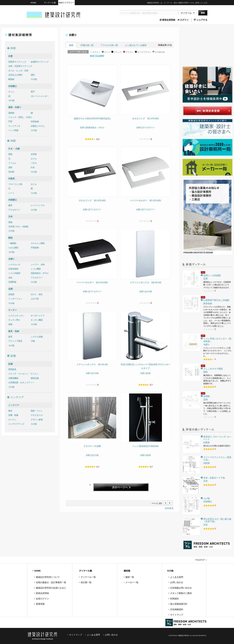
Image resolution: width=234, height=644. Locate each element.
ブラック (117, 52)
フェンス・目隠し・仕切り (20, 117)
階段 (10, 238)
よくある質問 (177, 577)
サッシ (11, 92)
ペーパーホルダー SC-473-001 (145, 200)
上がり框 (35, 299)
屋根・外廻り (15, 107)
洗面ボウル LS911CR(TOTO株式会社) (92, 119)
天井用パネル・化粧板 (18, 227)
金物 (10, 324)
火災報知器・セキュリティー (21, 382)
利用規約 (175, 599)
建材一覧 (130, 577)
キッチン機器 (37, 320)
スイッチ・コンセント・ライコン (23, 374)
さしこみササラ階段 (213, 369)
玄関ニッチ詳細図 (212, 275)
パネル (34, 163)
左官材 (34, 154)
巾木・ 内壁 (14, 149)
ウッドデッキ (14, 126)
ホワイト (95, 52)
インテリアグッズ (16, 424)
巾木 (33, 167)
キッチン (13, 310)
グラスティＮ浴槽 (92, 446)
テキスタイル (37, 415)
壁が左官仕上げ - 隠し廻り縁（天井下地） (217, 520)
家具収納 (208, 304)
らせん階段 (13, 248)
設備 (10, 364)
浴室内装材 (13, 269)
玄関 (10, 289)
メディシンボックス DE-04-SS (146, 282)
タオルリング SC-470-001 (145, 119)
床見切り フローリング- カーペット (217, 438)
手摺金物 (35, 248)
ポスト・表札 (37, 294)
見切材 (11, 172)
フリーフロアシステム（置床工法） (217, 459)
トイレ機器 (36, 269)
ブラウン (128, 52)
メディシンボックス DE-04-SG (92, 364)
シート (11, 193)
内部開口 (13, 200)
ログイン (183, 20)
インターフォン (15, 299)
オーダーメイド (38, 316)
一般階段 (12, 243)
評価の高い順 (87, 45)
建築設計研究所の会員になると (51, 588)
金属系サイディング (40, 62)
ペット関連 (13, 130)
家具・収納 (14, 331)
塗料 (33, 75)
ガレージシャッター (40, 96)
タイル (34, 159)
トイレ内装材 (14, 273)
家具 (10, 337)
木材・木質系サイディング (20, 66)
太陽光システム (38, 126)
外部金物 (35, 122)
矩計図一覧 (86, 582)
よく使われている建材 (136, 45)
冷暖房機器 (13, 378)
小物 (33, 341)
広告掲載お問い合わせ (181, 588)
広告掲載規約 (177, 609)
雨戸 (33, 92)
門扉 (10, 122)
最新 (71, 45)
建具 (10, 205)
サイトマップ (177, 615)
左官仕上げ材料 (15, 75)
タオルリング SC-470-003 (92, 200)
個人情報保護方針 (179, 604)
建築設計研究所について (48, 577)
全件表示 (169, 508)
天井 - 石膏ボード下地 (214, 478)
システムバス (14, 265)
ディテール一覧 (88, 577)
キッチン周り (14, 320)
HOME (33, 3)
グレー (106, 52)
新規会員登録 (167, 20)
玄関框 (207, 396)
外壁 (10, 56)
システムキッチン (16, 316)
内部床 (12, 179)
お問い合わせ (177, 582)
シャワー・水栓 (38, 265)
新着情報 (40, 604)
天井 (10, 217)
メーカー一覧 (132, 582)
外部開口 (13, 86)
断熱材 (11, 79)
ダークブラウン (143, 52)
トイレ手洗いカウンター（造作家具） (217, 340)
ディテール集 (50, 3)
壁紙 (10, 154)
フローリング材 (15, 184)
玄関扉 (11, 294)
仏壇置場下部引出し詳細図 (216, 300)
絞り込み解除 (97, 56)
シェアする (201, 20)
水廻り (12, 259)
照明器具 (12, 369)
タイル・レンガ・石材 (18, 71)
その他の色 (159, 52)
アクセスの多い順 (109, 45)
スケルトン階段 (38, 243)
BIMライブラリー (67, 3)
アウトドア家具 (15, 341)
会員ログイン (42, 599)
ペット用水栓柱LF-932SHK (146, 446)
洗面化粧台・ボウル (40, 273)
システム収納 (37, 337)
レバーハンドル (38, 205)
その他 (34, 79)
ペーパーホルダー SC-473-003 (92, 282)
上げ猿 (207, 498)
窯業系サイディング (17, 62)
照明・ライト (37, 411)
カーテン (12, 420)
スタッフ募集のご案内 (181, 593)
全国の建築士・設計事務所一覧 (51, 582)
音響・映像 (13, 415)
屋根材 (11, 113)
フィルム (12, 163)
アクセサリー (14, 210)
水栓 (10, 278)
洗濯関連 (12, 282)
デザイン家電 (37, 420)
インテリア (14, 405)
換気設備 (35, 378)
